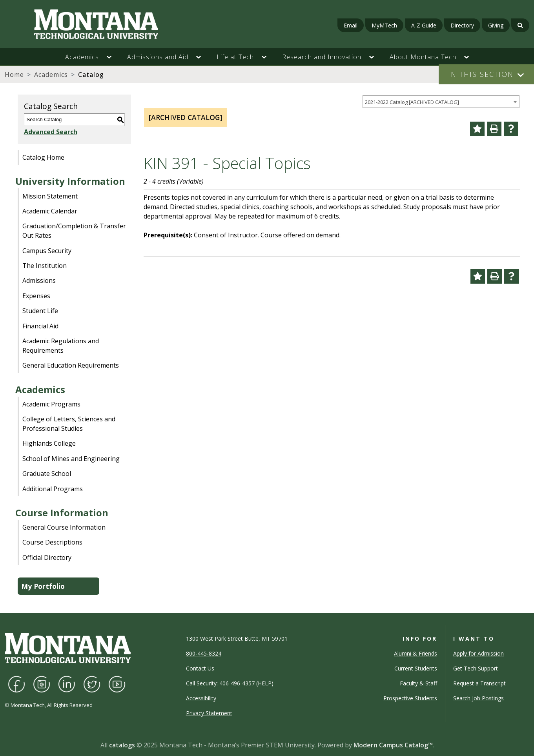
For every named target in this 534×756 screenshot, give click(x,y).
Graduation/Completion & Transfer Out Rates (74, 231)
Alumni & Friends (416, 653)
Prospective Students (410, 698)
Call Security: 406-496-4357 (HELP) (230, 683)
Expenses (36, 296)
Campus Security (47, 251)
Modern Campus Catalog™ (393, 745)
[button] (113, 57)
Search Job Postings (478, 698)
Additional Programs (53, 489)
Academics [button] (82, 57)
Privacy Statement (209, 713)
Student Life (40, 311)
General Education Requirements (71, 365)
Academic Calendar (50, 211)
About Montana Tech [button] (423, 57)
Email (351, 25)
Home (14, 75)
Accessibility (201, 698)
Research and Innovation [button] (322, 57)
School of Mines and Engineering (71, 459)
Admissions (39, 281)
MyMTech (384, 25)
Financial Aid (40, 326)
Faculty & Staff (418, 683)
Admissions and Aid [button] (158, 57)
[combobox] (441, 102)
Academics (51, 75)
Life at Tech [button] (235, 57)
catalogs (122, 745)
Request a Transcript (479, 683)
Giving (496, 25)
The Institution (45, 266)
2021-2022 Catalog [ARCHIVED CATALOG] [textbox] (412, 102)
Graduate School (47, 474)
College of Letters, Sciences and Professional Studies (69, 424)
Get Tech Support (476, 668)
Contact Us (200, 668)
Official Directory (47, 557)
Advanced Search (51, 132)
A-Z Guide (424, 25)
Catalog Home (43, 157)
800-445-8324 (204, 653)
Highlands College (49, 443)
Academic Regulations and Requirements (61, 346)
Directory (462, 25)
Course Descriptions (52, 542)
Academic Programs (51, 404)
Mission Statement (50, 196)
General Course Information (64, 527)
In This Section (481, 74)
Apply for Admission (478, 653)
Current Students (416, 668)
